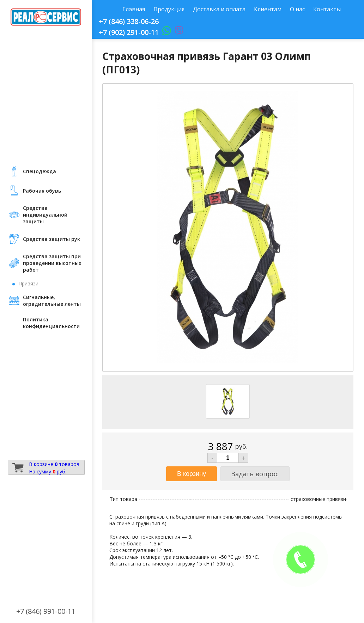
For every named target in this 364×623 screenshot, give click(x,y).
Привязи (28, 283)
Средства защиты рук (51, 239)
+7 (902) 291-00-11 (129, 32)
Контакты (327, 9)
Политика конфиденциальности (51, 323)
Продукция (169, 9)
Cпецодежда (40, 171)
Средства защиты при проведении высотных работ (52, 263)
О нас (297, 9)
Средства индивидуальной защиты (45, 215)
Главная (134, 9)
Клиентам (268, 9)
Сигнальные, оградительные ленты (52, 301)
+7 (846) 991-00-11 (46, 611)
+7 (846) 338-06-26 (129, 21)
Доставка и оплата (219, 9)
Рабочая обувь (42, 191)
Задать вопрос (255, 474)
